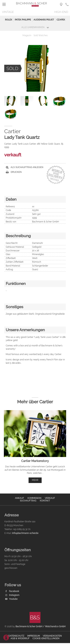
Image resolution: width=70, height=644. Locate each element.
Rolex (9, 20)
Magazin (27, 35)
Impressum (34, 636)
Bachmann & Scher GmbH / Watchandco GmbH (41, 626)
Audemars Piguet (44, 20)
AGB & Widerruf (20, 638)
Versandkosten (52, 636)
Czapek (61, 20)
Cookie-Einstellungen (46, 638)
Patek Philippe (23, 20)
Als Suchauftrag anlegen (25, 167)
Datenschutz (16, 636)
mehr (35, 480)
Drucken (14, 172)
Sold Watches (41, 35)
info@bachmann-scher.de (25, 533)
